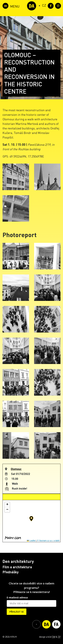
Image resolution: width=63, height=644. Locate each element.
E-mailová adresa (17, 597)
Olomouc (16, 469)
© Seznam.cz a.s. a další (48, 541)
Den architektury (18, 561)
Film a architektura (17, 567)
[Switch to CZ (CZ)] (44, 5)
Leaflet (31, 541)
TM (54, 637)
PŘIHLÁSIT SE (17, 612)
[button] (31, 519)
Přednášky (11, 572)
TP (59, 637)
